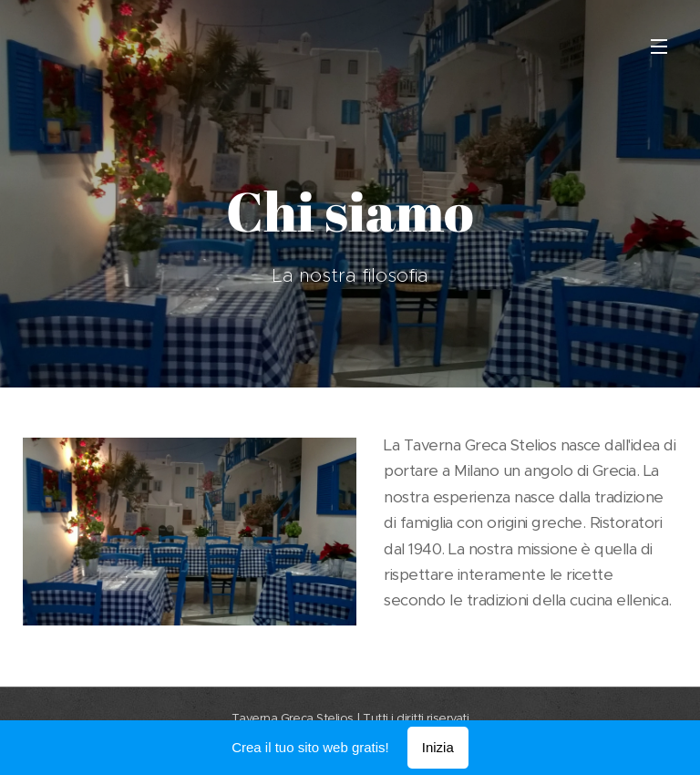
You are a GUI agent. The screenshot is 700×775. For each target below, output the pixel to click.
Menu (659, 46)
